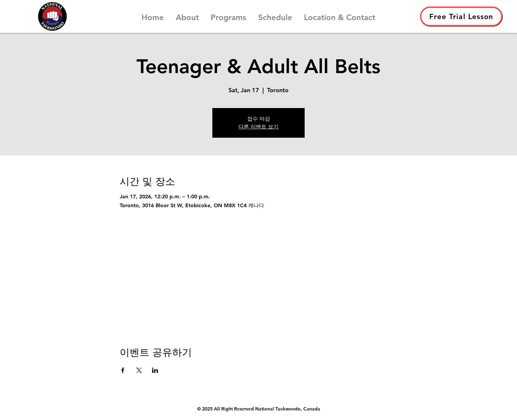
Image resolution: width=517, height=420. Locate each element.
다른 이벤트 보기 (258, 127)
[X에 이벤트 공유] (139, 370)
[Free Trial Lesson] (461, 16)
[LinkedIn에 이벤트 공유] (155, 370)
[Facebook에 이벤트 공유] (123, 370)
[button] (187, 14)
